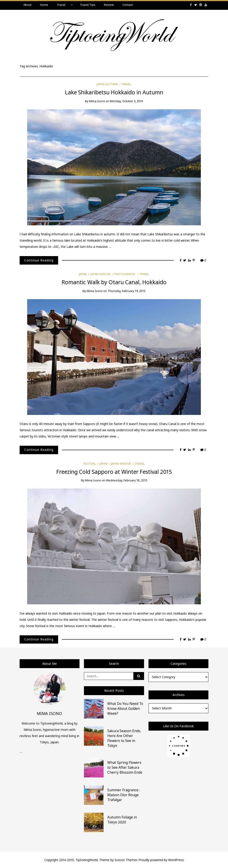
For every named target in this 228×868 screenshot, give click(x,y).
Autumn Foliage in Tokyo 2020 (122, 820)
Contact (128, 5)
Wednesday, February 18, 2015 (127, 480)
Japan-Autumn (107, 84)
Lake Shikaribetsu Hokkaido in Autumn (114, 92)
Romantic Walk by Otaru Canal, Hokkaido (114, 282)
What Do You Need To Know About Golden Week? (125, 708)
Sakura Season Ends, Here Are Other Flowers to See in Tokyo (124, 738)
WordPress (176, 860)
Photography (125, 274)
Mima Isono (97, 101)
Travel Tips (88, 5)
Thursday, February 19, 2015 (126, 291)
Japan (83, 274)
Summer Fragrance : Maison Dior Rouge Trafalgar (124, 795)
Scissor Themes (126, 860)
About (27, 5)
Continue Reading (39, 260)
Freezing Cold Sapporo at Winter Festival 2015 (114, 472)
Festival (90, 464)
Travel (61, 5)
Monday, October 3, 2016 (126, 101)
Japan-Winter (100, 274)
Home (44, 5)
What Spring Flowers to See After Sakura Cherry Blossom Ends (125, 767)
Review (109, 5)
